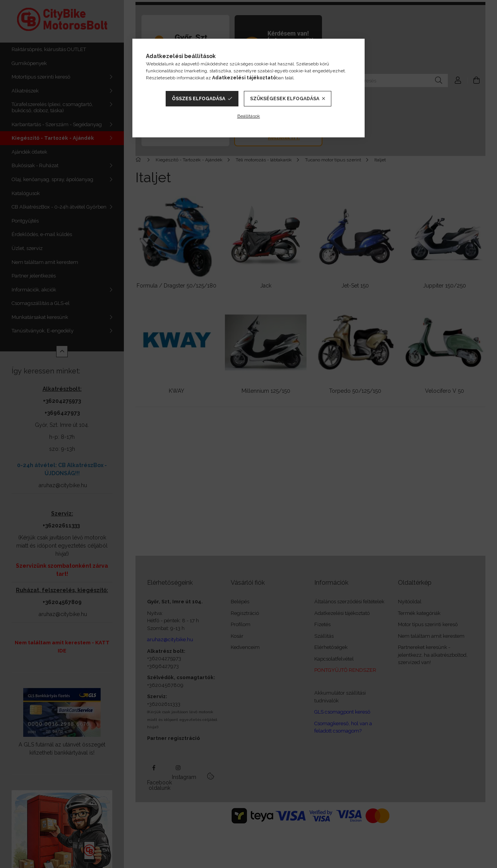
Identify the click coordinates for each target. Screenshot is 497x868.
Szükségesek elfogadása (285, 99)
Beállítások (249, 116)
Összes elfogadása (199, 99)
